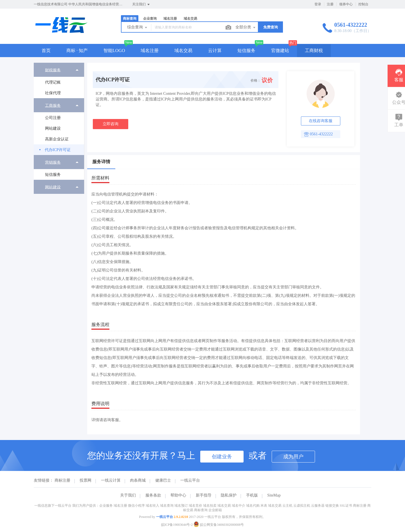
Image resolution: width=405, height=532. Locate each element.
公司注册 (53, 118)
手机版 (252, 495)
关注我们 (141, 5)
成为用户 (293, 457)
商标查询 (130, 19)
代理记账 (53, 82)
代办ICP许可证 (58, 150)
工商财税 (314, 50)
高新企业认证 (57, 139)
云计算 (215, 50)
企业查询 (150, 19)
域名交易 (190, 19)
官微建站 (280, 50)
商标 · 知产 (77, 50)
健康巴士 (163, 480)
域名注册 (170, 19)
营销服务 (53, 162)
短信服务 (246, 50)
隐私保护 (229, 495)
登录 (318, 4)
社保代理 (53, 93)
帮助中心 (178, 495)
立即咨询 (111, 124)
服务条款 (153, 495)
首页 (46, 50)
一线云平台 (190, 480)
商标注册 (62, 480)
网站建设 (53, 128)
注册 (330, 4)
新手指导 (204, 495)
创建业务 (222, 457)
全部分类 (246, 28)
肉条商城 (138, 480)
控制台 (363, 4)
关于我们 (128, 495)
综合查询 (138, 28)
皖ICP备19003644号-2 (177, 525)
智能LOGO (114, 50)
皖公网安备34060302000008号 (219, 525)
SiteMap (274, 495)
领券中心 (346, 4)
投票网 (85, 480)
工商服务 (53, 105)
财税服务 (53, 70)
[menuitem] (59, 80)
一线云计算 (111, 480)
